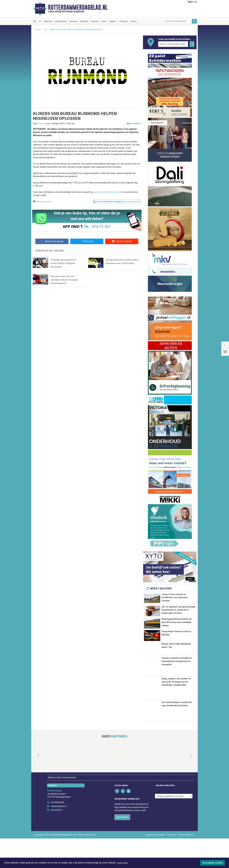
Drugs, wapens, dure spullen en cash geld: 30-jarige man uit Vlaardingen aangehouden (176, 711)
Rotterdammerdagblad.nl (78, 7)
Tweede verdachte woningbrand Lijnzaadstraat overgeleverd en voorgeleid (177, 691)
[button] (35, 785)
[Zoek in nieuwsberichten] (178, 21)
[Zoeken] (194, 21)
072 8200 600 (57, 832)
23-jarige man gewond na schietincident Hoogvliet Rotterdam (63, 263)
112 (40, 21)
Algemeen (48, 21)
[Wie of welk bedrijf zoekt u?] (173, 44)
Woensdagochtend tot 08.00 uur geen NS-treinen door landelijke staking (177, 642)
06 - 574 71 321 (98, 227)
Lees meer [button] (122, 863)
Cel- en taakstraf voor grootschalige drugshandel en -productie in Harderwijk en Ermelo (178, 618)
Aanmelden (122, 847)
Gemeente (73, 21)
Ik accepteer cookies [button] (213, 863)
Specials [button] (94, 21)
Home (38, 30)
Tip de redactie (122, 241)
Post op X (87, 241)
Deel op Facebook (52, 241)
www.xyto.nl (56, 839)
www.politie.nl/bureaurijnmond (108, 192)
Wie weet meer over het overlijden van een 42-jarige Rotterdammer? (64, 280)
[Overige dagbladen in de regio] (174, 826)
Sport (104, 21)
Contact (134, 21)
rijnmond (47, 202)
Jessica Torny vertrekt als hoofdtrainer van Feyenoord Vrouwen (175, 598)
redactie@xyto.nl (59, 836)
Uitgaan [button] (112, 21)
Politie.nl (136, 124)
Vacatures (124, 21)
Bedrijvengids (61, 21)
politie (39, 202)
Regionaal (84, 21)
